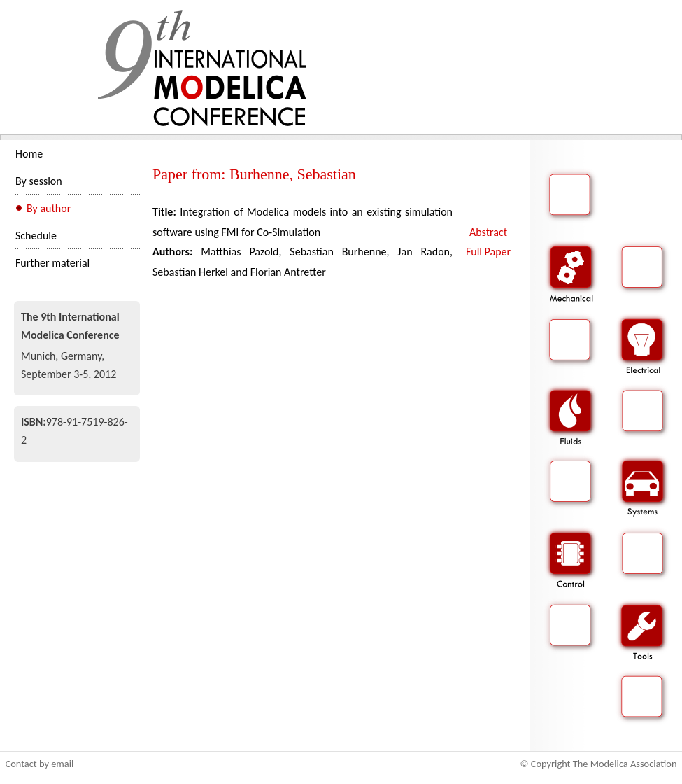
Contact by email (40, 764)
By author (49, 208)
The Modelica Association (625, 764)
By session (39, 181)
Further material (52, 263)
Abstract (488, 232)
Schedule (36, 236)
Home (29, 154)
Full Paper (488, 252)
